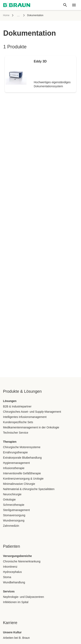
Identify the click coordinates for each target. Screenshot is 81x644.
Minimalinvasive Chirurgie (19, 484)
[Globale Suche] (65, 5)
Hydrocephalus (12, 572)
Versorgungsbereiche (17, 556)
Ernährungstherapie (15, 452)
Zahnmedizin (11, 526)
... (18, 15)
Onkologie (9, 500)
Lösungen (10, 401)
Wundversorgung (14, 520)
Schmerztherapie (14, 505)
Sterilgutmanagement (16, 510)
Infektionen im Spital (16, 602)
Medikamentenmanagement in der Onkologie (31, 427)
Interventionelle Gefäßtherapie (22, 473)
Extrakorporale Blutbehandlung (22, 458)
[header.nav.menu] (74, 5)
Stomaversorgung (14, 515)
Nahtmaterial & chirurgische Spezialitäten (29, 489)
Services (9, 591)
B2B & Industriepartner (17, 406)
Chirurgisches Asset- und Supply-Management (32, 412)
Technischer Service (16, 433)
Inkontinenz (10, 567)
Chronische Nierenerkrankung (22, 561)
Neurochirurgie (12, 494)
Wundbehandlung (14, 582)
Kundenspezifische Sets (18, 422)
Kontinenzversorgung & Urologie (23, 479)
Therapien (10, 442)
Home (6, 15)
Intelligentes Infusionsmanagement (25, 417)
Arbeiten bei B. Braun (16, 638)
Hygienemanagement (16, 463)
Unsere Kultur (12, 632)
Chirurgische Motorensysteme (22, 447)
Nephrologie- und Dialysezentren (24, 597)
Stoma (7, 577)
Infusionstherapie (14, 468)
